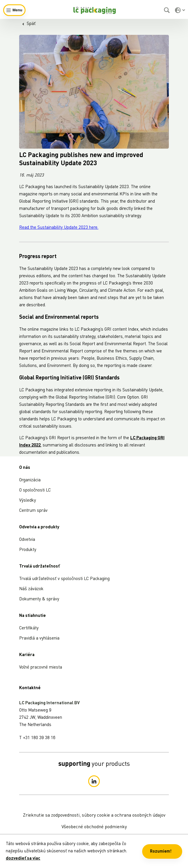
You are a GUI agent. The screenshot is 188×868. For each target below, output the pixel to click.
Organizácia (30, 480)
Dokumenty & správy (39, 599)
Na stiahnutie (32, 616)
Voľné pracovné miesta (41, 668)
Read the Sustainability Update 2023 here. (59, 228)
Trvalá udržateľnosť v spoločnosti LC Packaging (64, 579)
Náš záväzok (31, 589)
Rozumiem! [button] (161, 851)
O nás (25, 468)
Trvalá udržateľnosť (39, 567)
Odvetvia (27, 540)
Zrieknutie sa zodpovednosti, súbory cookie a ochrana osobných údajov (94, 815)
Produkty (28, 550)
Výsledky (28, 501)
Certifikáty (29, 628)
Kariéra (27, 655)
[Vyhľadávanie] (168, 10)
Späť (29, 24)
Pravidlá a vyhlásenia (39, 639)
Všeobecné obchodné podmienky (94, 827)
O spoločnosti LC (35, 490)
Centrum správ (33, 511)
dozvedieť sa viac (23, 859)
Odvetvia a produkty (39, 527)
